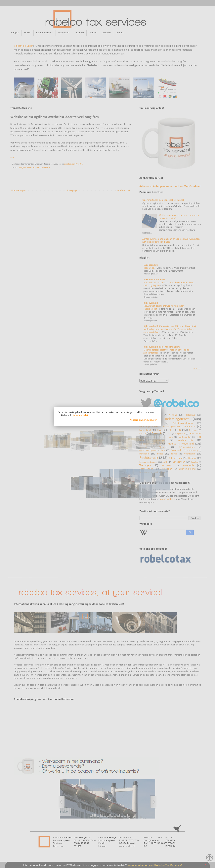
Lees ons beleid (81, 416)
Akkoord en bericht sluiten (144, 420)
